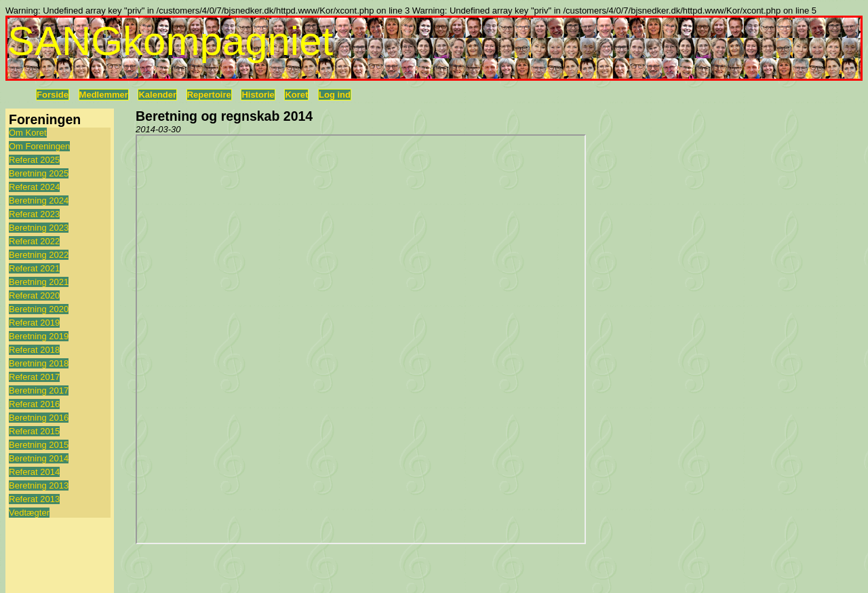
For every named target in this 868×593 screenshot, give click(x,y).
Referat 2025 (34, 160)
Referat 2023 (34, 214)
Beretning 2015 (39, 445)
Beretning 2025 (39, 173)
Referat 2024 (34, 187)
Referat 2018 (34, 350)
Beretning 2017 (39, 390)
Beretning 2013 (39, 485)
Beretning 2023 (39, 228)
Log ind (335, 95)
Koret (296, 95)
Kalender (157, 95)
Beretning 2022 (39, 255)
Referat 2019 (34, 323)
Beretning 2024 (39, 200)
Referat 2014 (34, 472)
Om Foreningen (39, 146)
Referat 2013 (34, 499)
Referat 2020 (34, 295)
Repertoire (209, 95)
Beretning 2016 (39, 418)
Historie (258, 95)
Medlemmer (104, 95)
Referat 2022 (34, 241)
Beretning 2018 (39, 363)
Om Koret (28, 133)
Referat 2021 (34, 268)
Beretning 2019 (39, 336)
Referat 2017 (34, 377)
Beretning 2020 (39, 309)
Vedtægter (29, 513)
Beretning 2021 (39, 282)
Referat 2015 (34, 431)
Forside (53, 95)
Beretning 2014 (39, 458)
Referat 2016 (34, 404)
